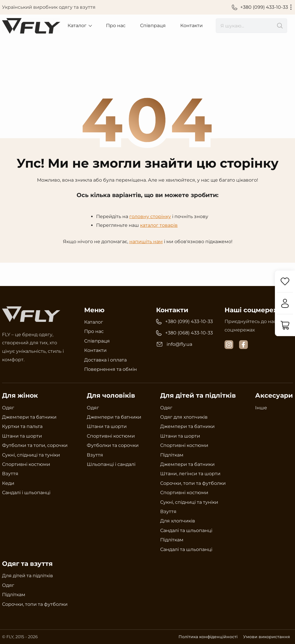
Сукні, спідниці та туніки (31, 455)
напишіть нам (146, 241)
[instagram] (229, 344)
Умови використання (267, 637)
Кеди (8, 483)
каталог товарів (159, 225)
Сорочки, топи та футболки (193, 483)
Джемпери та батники (29, 417)
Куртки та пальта (22, 426)
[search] (251, 26)
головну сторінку (150, 216)
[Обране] (285, 281)
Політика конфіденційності (207, 637)
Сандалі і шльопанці (26, 493)
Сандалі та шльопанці (186, 530)
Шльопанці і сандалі (111, 464)
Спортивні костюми (26, 464)
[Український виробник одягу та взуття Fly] (31, 26)
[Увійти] (285, 303)
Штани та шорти (22, 436)
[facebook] (243, 344)
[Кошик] (285, 325)
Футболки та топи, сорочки (35, 445)
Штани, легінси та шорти (190, 474)
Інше (261, 408)
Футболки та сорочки (113, 445)
